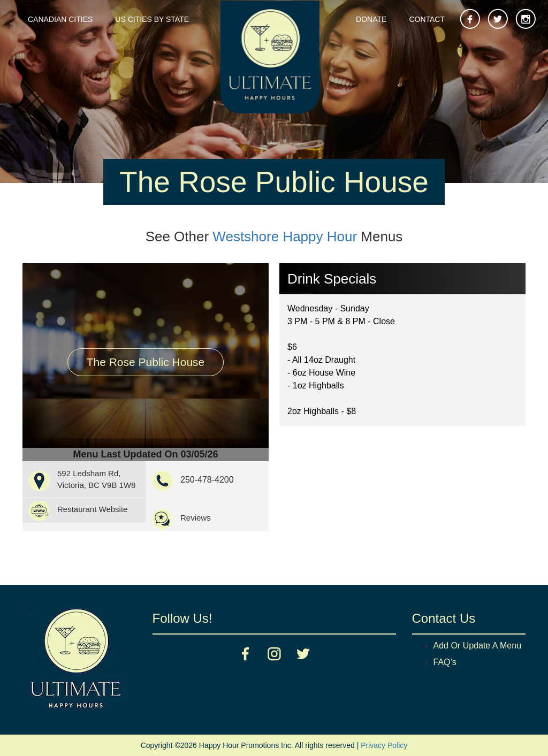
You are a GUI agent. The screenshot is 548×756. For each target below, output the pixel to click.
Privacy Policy (384, 745)
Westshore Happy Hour (285, 236)
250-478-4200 (207, 480)
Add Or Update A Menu (478, 646)
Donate (371, 19)
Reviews (196, 518)
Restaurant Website (92, 509)
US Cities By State (152, 19)
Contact (427, 19)
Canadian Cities (60, 19)
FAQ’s (445, 662)
